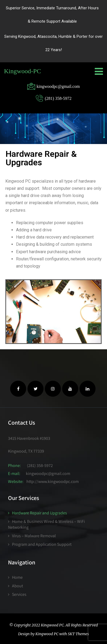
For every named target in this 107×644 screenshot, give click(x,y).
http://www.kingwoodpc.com (53, 481)
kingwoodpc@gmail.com (48, 473)
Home (17, 577)
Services (19, 594)
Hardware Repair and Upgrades (39, 513)
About (17, 586)
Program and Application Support (42, 544)
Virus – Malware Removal (34, 536)
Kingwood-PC (23, 71)
